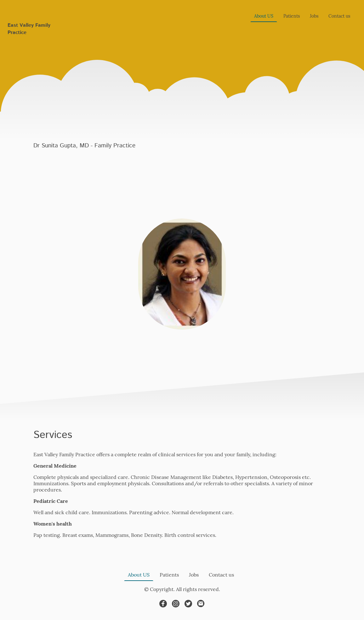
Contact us (339, 16)
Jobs (314, 16)
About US (264, 16)
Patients (292, 16)
